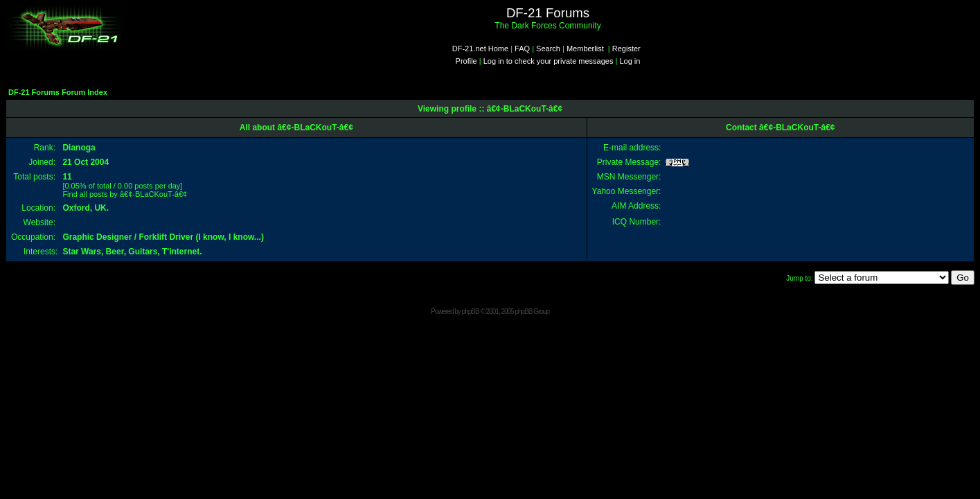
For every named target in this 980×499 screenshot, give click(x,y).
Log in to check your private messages (549, 61)
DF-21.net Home (480, 49)
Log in (630, 61)
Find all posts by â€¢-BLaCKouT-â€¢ (125, 194)
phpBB (471, 312)
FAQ (522, 49)
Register (626, 49)
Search (548, 49)
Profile (466, 61)
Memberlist (585, 49)
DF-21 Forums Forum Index (58, 92)
